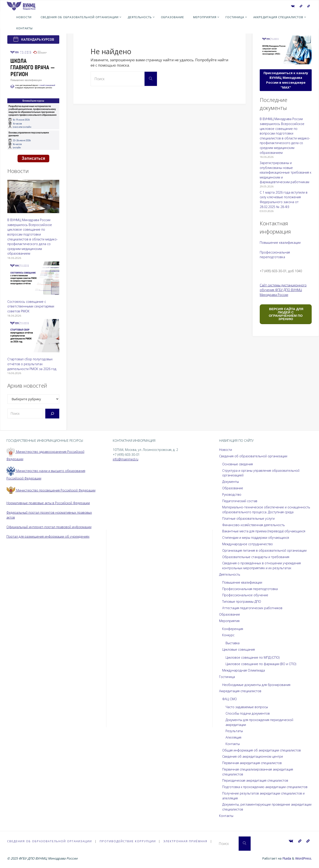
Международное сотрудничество (248, 544)
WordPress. (304, 858)
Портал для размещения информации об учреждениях (48, 536)
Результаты (234, 731)
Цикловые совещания (239, 649)
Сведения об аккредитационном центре (253, 756)
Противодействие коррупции (129, 841)
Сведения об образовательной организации (254, 456)
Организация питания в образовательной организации (265, 550)
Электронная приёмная (187, 841)
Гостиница (227, 677)
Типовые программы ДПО (242, 601)
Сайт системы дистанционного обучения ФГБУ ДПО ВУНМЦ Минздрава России (283, 290)
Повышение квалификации (280, 243)
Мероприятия (229, 621)
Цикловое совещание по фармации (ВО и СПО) (261, 664)
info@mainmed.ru (126, 459)
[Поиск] (52, 414)
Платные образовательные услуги (249, 518)
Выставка (233, 643)
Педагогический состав (240, 501)
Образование (233, 488)
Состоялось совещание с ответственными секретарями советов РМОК (31, 306)
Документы (231, 482)
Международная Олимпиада (244, 670)
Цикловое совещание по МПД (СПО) (253, 657)
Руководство (232, 494)
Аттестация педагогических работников (253, 608)
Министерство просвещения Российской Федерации (52, 490)
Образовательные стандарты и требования (256, 557)
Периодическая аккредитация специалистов (256, 780)
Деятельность (230, 574)
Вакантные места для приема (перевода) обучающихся (264, 531)
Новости (226, 450)
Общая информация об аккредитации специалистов (262, 750)
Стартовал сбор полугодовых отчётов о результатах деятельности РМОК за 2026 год (32, 364)
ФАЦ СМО (230, 699)
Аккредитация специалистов (241, 691)
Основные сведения (238, 464)
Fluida (286, 858)
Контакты (233, 744)
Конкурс (228, 635)
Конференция (233, 629)
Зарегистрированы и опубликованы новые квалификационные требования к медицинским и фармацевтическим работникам (286, 172)
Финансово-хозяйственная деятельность (254, 525)
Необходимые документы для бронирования (257, 685)
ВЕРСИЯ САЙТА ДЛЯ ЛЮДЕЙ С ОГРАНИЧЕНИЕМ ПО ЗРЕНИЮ (286, 314)
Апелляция (234, 737)
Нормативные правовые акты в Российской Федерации (49, 503)
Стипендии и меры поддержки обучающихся (256, 538)
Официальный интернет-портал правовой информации (49, 527)
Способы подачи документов (248, 713)
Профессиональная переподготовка (250, 589)
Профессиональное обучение (246, 595)
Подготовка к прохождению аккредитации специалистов (266, 787)
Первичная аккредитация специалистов (253, 763)
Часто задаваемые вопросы (247, 707)
